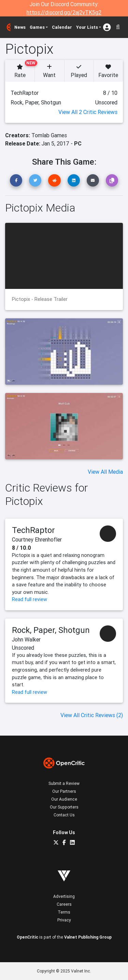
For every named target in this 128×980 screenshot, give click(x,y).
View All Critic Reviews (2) (92, 715)
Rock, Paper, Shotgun (51, 630)
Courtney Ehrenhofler (37, 539)
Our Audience (64, 799)
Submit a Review (64, 783)
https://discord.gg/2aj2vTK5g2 (64, 12)
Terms (64, 912)
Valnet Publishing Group (88, 937)
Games (37, 27)
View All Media (105, 472)
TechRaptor (33, 530)
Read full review (30, 599)
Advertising (64, 896)
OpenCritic (27, 937)
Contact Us (64, 815)
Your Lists (87, 27)
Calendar (62, 27)
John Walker (26, 639)
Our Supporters (64, 807)
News (20, 27)
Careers (64, 904)
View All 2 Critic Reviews (88, 112)
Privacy (64, 920)
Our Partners (64, 791)
